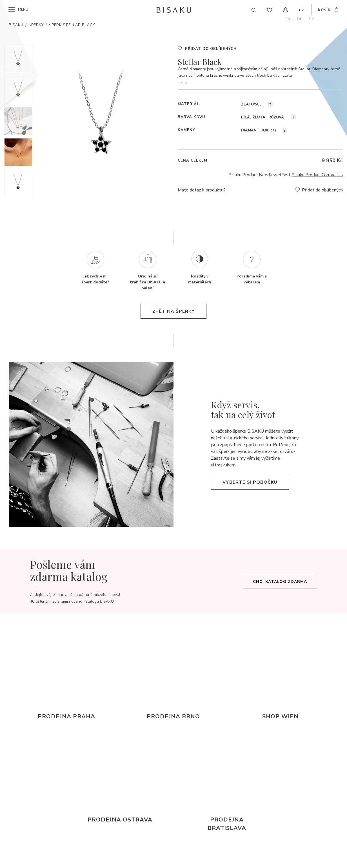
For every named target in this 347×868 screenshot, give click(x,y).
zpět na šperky (173, 311)
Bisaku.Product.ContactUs (317, 175)
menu (23, 10)
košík (324, 10)
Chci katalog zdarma (280, 582)
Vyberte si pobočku (250, 482)
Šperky (36, 25)
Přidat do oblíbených (211, 49)
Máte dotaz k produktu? (202, 190)
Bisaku (16, 25)
